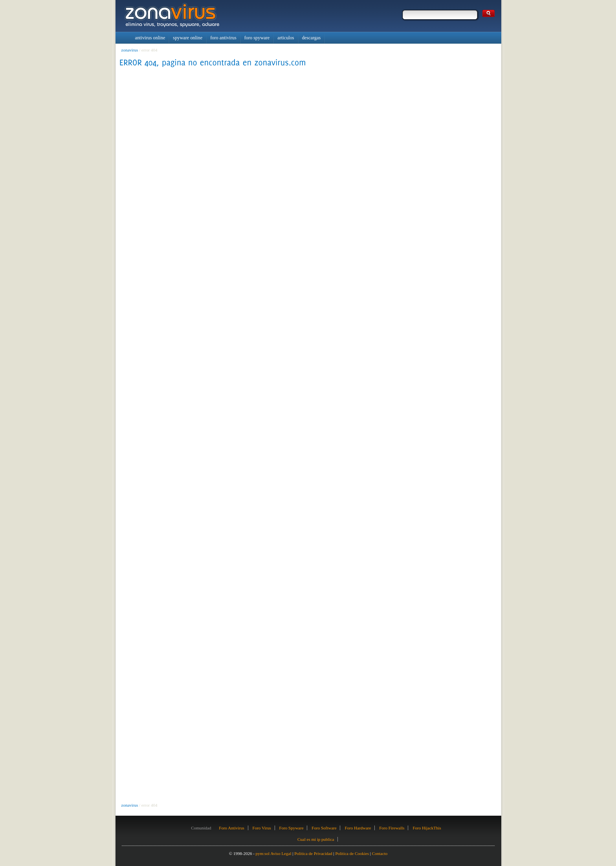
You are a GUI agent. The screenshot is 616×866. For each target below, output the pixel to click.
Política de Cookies (352, 853)
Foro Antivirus (231, 828)
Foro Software (324, 828)
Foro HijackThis (427, 828)
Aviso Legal (281, 853)
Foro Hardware (358, 828)
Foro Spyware (291, 828)
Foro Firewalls (392, 828)
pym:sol (263, 853)
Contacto (380, 853)
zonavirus (130, 50)
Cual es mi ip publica (316, 839)
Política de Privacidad (313, 853)
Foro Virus (262, 828)
